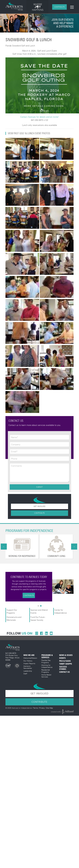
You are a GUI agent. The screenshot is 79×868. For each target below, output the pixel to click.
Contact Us (64, 672)
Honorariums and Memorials (14, 618)
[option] (36, 7)
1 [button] (39, 606)
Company (16, 445)
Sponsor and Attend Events (39, 611)
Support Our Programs (12, 611)
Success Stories (63, 668)
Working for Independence (47, 666)
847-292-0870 (11, 653)
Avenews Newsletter (28, 667)
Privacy (42, 708)
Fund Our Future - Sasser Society (38, 618)
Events (62, 658)
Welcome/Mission (30, 658)
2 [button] (41, 606)
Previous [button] (4, 547)
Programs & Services (47, 656)
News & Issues (66, 655)
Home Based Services (46, 676)
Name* (15, 437)
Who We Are (29, 655)
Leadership (28, 671)
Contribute (59, 7)
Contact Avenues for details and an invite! (39, 117)
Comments (16, 466)
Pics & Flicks (65, 661)
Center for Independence (61, 611)
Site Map (49, 708)
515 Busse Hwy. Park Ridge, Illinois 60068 (12, 658)
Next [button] (74, 547)
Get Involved (39, 506)
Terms (35, 708)
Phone (14, 459)
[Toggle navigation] (72, 7)
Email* (14, 452)
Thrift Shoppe (66, 664)
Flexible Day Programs (46, 661)
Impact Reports (29, 663)
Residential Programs (46, 671)
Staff (25, 674)
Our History (28, 661)
